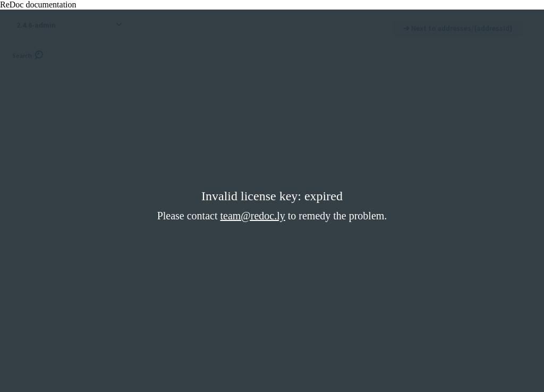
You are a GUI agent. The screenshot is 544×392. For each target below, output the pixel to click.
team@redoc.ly (252, 216)
